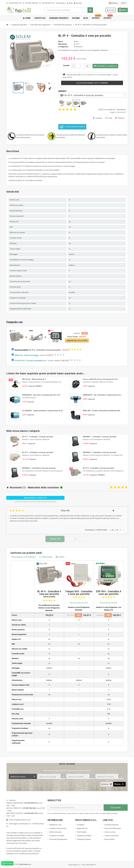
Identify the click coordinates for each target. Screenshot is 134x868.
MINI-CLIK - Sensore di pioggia (27, 355)
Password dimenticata (113, 828)
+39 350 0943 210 (15, 3)
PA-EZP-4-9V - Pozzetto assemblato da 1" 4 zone (34, 361)
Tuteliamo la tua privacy (58, 828)
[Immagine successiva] (52, 57)
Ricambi (78, 3)
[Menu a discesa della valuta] (124, 3)
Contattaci (61, 3)
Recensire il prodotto (35, 498)
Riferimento (63, 44)
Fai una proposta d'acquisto (72, 127)
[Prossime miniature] (54, 88)
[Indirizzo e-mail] (76, 808)
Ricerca (120, 784)
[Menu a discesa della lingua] (114, 3)
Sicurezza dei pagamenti (58, 839)
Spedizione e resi (55, 825)
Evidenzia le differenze (24, 557)
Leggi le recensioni (118, 112)
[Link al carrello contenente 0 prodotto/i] (123, 10)
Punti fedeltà (82, 832)
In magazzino (63, 47)
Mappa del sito (82, 828)
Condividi (98, 118)
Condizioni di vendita (57, 836)
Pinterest (120, 118)
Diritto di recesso (55, 832)
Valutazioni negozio (84, 839)
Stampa (60, 557)
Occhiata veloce (79, 603)
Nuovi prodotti (109, 839)
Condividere (46, 557)
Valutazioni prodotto (84, 836)
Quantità (66, 65)
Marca (61, 41)
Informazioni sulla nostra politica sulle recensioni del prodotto (35, 502)
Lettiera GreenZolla (111, 836)
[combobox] (69, 10)
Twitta (109, 118)
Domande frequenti (111, 825)
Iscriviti (116, 808)
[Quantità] (80, 66)
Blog (70, 3)
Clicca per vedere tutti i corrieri (92, 83)
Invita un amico (110, 832)
